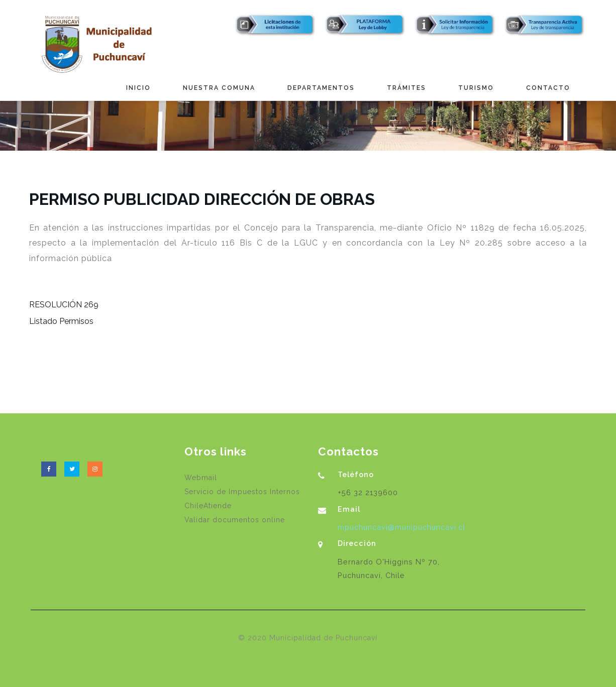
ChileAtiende (208, 506)
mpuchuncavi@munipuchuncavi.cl (401, 527)
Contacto (548, 88)
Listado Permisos (61, 321)
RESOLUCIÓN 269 (64, 305)
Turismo (476, 88)
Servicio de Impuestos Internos (242, 492)
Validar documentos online (235, 520)
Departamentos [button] (321, 88)
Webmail (201, 478)
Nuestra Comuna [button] (219, 88)
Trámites (406, 88)
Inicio (138, 88)
